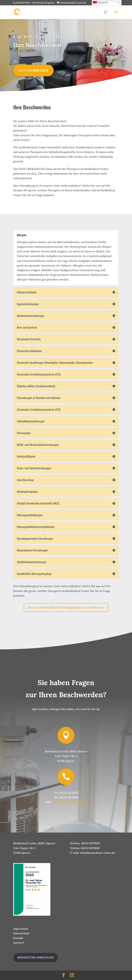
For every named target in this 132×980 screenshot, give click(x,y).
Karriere (19, 943)
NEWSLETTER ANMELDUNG (36, 957)
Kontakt (18, 938)
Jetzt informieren (34, 70)
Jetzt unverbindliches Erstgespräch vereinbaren (66, 607)
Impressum (21, 929)
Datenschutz (21, 933)
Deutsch (100, 3)
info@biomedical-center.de (70, 802)
